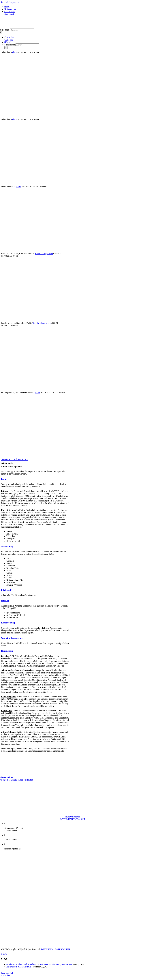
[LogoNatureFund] (73, 801)
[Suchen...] (22, 30)
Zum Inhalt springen (10, 2)
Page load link (7, 973)
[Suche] (6, 48)
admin (14, 52)
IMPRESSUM (47, 949)
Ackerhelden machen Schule (19, 967)
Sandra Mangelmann (44, 254)
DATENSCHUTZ (63, 949)
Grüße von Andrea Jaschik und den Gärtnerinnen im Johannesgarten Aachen (39, 964)
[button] (4, 479)
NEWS (4, 954)
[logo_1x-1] (72, 27)
